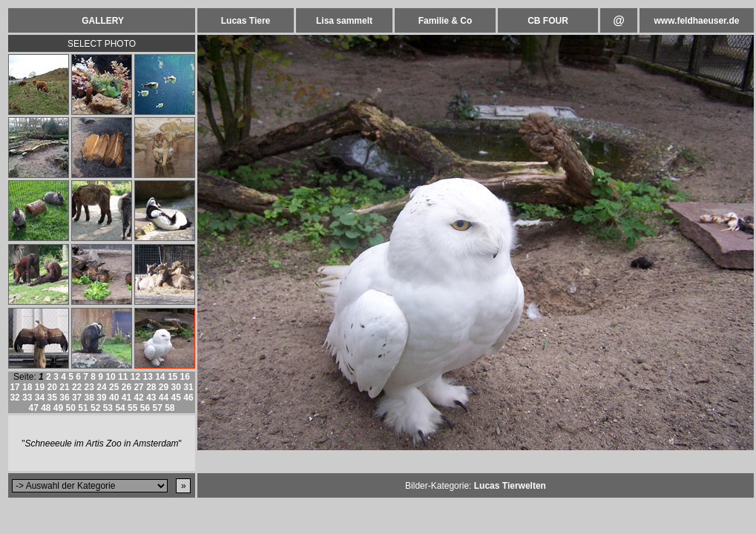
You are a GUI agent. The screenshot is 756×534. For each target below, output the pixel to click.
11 (123, 377)
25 (114, 387)
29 (164, 387)
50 (71, 408)
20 (52, 387)
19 (40, 387)
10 (110, 377)
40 (114, 398)
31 (188, 387)
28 (151, 387)
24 (101, 387)
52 (95, 408)
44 (164, 398)
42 (138, 398)
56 (145, 408)
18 (27, 387)
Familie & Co (446, 21)
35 (52, 398)
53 (108, 408)
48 (46, 408)
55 (132, 408)
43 (151, 398)
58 (170, 408)
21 (64, 387)
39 (101, 398)
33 (27, 398)
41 (126, 398)
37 (77, 398)
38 (89, 398)
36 (64, 398)
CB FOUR (548, 21)
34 (40, 398)
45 (176, 398)
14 (160, 377)
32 (14, 398)
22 (77, 387)
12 (135, 377)
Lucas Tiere (246, 21)
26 (126, 387)
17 (14, 387)
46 (188, 398)
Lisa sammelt (344, 21)
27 (138, 387)
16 (185, 377)
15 (172, 377)
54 (120, 408)
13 (147, 377)
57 (157, 408)
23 (89, 387)
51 (83, 408)
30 (176, 387)
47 (33, 408)
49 (58, 408)
